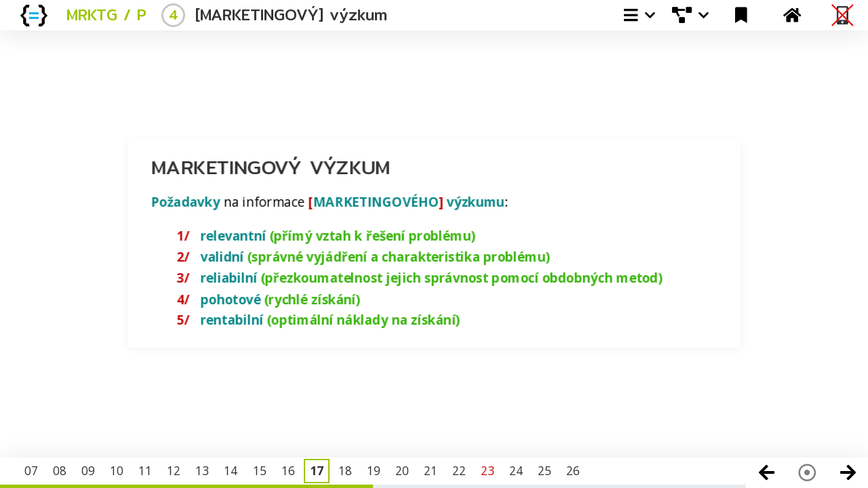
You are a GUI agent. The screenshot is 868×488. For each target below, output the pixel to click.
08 (60, 470)
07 (31, 470)
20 (402, 470)
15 (260, 470)
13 (202, 470)
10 (117, 470)
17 (317, 470)
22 (459, 470)
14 (231, 470)
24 (516, 470)
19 (374, 470)
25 (545, 470)
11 (145, 470)
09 (88, 470)
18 (345, 470)
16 (288, 470)
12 (174, 470)
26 (573, 470)
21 (431, 470)
